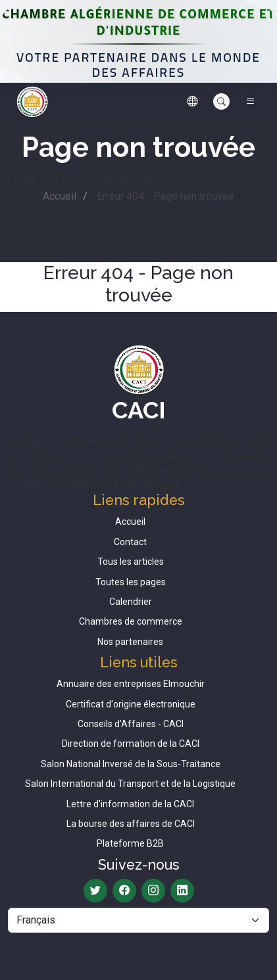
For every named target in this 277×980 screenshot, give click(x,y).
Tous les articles (131, 562)
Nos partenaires (130, 642)
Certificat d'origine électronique (131, 704)
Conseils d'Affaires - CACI (131, 724)
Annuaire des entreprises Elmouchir (131, 684)
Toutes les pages (131, 582)
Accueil (60, 196)
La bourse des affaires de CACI (131, 824)
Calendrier (131, 602)
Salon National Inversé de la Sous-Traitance (131, 764)
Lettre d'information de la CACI (130, 804)
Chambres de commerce (131, 621)
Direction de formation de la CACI (131, 744)
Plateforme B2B (130, 843)
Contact (130, 542)
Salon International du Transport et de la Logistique (130, 784)
